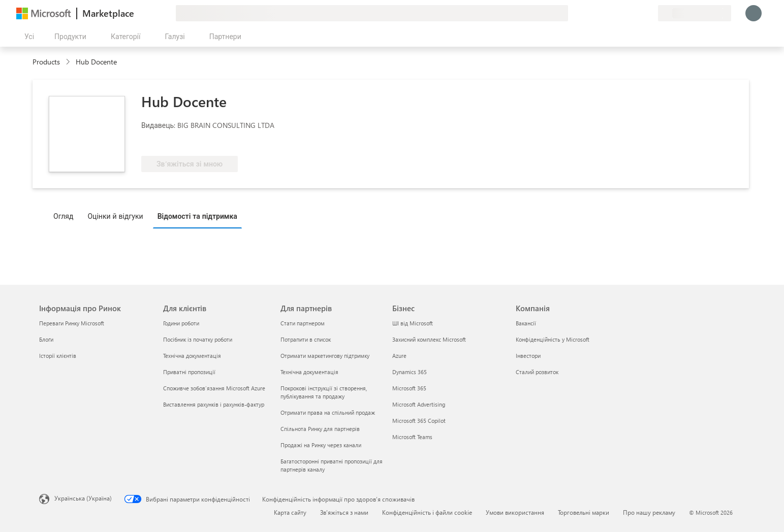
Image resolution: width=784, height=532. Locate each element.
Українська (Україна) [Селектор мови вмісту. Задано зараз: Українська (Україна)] (83, 498)
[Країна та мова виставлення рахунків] (695, 13)
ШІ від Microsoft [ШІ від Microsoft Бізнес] (413, 323)
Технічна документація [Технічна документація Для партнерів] (309, 372)
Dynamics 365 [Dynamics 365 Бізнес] (410, 372)
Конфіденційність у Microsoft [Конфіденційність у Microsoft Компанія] (553, 339)
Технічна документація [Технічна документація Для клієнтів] (192, 356)
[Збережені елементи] (638, 13)
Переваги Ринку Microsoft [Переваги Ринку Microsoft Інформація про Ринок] (72, 323)
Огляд (63, 216)
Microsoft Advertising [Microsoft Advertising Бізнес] (419, 404)
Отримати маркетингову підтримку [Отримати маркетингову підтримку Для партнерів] (325, 356)
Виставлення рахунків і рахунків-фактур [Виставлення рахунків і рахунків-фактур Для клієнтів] (214, 404)
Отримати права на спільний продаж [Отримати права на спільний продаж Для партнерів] (328, 412)
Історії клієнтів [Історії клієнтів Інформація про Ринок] (58, 356)
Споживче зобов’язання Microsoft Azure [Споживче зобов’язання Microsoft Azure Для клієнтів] (214, 388)
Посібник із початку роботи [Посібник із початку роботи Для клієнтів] (198, 339)
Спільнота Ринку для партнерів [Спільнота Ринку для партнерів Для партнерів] (320, 429)
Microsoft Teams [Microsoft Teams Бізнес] (412, 437)
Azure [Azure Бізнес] (399, 356)
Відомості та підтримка (197, 216)
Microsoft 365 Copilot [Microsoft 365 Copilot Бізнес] (419, 421)
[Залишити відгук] (613, 13)
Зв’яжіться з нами (344, 512)
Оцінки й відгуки (115, 216)
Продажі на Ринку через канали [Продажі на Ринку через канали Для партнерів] (321, 445)
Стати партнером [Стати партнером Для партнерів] (303, 323)
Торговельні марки (584, 512)
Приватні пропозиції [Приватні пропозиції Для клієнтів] (189, 372)
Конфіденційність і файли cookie (427, 512)
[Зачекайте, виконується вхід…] (754, 13)
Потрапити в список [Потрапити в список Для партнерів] (306, 339)
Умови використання (515, 512)
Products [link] (46, 62)
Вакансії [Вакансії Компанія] (526, 323)
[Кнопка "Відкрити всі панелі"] (27, 37)
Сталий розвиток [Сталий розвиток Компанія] (537, 372)
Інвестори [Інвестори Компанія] (528, 356)
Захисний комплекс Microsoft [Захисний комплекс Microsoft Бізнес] (429, 339)
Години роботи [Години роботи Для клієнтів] (181, 323)
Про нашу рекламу (649, 512)
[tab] (66, 216)
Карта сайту (290, 512)
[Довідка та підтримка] (625, 13)
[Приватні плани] (650, 13)
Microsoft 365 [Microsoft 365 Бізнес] (409, 388)
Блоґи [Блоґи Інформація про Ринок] (46, 339)
